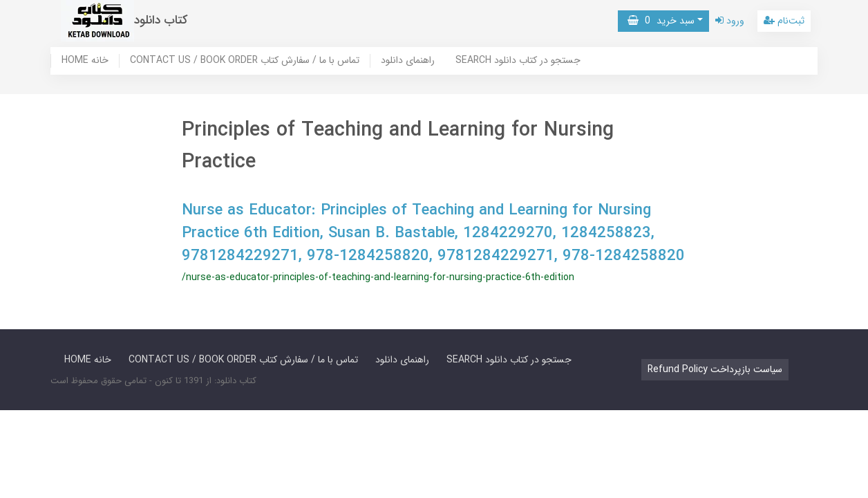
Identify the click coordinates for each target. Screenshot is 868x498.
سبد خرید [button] (661, 21)
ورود (730, 21)
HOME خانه (85, 61)
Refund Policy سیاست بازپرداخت (715, 369)
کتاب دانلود (161, 20)
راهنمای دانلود (408, 61)
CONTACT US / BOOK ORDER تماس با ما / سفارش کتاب (245, 61)
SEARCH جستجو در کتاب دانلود (518, 61)
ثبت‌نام (784, 21)
